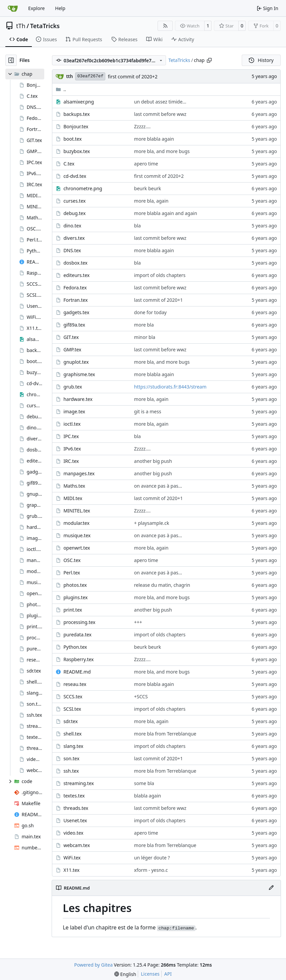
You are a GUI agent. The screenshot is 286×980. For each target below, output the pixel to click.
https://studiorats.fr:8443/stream (170, 387)
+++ (138, 622)
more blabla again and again (166, 213)
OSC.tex (72, 560)
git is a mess (148, 411)
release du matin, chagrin (162, 585)
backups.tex (76, 114)
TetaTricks (45, 26)
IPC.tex (71, 436)
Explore (36, 8)
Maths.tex (74, 486)
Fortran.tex (75, 300)
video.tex (73, 833)
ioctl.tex (72, 424)
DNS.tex (72, 250)
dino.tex (72, 226)
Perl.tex (72, 573)
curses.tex (74, 201)
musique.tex (77, 535)
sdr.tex (71, 721)
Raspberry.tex (78, 659)
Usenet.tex (75, 820)
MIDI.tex (73, 498)
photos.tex (75, 585)
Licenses (150, 974)
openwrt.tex (77, 548)
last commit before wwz (160, 114)
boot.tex (72, 139)
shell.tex (72, 734)
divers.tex (74, 238)
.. (61, 89)
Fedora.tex (75, 288)
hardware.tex (78, 399)
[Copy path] (209, 60)
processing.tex (79, 622)
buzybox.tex (77, 151)
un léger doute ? (152, 858)
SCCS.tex (73, 696)
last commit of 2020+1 (159, 300)
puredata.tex (77, 635)
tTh (21, 26)
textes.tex (74, 796)
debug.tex (74, 213)
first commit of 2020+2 (132, 77)
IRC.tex (71, 461)
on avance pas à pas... (158, 486)
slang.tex (73, 746)
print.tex (73, 610)
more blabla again (154, 139)
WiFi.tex (72, 858)
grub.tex (73, 387)
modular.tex (76, 523)
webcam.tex (77, 845)
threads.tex (76, 808)
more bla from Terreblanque (165, 734)
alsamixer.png (79, 102)
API (168, 974)
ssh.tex (71, 771)
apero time (146, 164)
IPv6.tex (72, 449)
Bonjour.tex (76, 126)
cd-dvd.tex (75, 176)
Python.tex (75, 647)
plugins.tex (75, 597)
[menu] (125, 974)
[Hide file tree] (11, 60)
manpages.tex (79, 473)
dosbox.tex (75, 263)
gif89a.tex (74, 325)
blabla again (148, 796)
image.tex (74, 411)
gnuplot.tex (76, 362)
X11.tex (71, 870)
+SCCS (141, 696)
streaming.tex (79, 783)
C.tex (69, 164)
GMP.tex (72, 349)
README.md (77, 672)
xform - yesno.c (151, 870)
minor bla (145, 337)
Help (60, 8)
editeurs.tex (76, 275)
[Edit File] (271, 888)
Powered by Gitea (93, 965)
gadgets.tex (76, 312)
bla (137, 226)
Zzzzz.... (142, 126)
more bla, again (151, 201)
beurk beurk (148, 188)
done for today (150, 312)
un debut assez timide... (160, 102)
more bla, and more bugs (162, 151)
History (261, 60)
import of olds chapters (160, 275)
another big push (153, 461)
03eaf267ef (90, 76)
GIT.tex (71, 337)
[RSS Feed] (165, 26)
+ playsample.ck (152, 523)
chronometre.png (83, 188)
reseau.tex (75, 684)
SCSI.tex (72, 709)
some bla (144, 783)
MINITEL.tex (77, 511)
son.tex (71, 758)
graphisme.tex (79, 374)
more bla (144, 325)
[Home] (13, 8)
